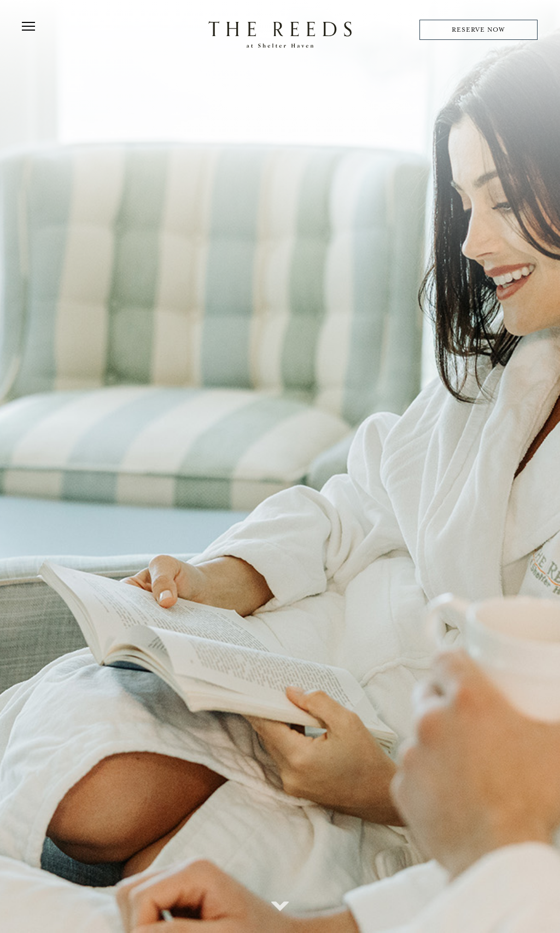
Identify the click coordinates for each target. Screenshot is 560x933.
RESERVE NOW (478, 30)
